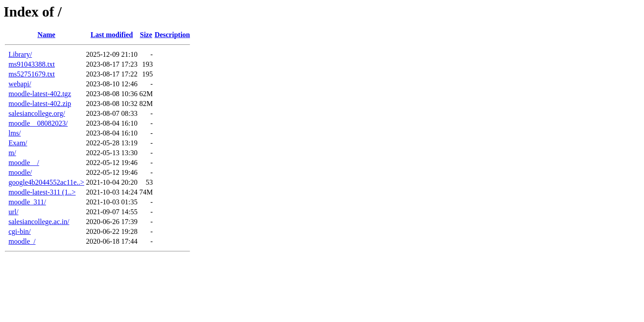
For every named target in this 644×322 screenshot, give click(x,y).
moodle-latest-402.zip (40, 104)
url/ (13, 212)
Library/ (20, 54)
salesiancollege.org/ (37, 113)
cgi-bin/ (20, 231)
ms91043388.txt (32, 64)
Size (146, 35)
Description (172, 35)
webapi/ (20, 84)
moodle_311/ (27, 202)
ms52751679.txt (32, 74)
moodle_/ (22, 241)
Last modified (112, 35)
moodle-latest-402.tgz (40, 94)
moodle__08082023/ (38, 123)
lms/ (15, 133)
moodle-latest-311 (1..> (42, 192)
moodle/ (20, 172)
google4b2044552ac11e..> (46, 182)
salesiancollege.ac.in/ (39, 222)
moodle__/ (24, 163)
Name (47, 35)
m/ (12, 153)
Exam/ (18, 143)
